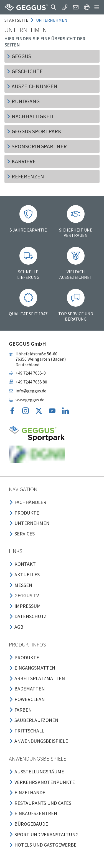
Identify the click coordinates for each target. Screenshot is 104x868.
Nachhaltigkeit (31, 116)
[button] (54, 7)
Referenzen (25, 176)
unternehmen (52, 20)
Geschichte (25, 71)
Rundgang (23, 101)
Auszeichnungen (32, 86)
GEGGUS (19, 56)
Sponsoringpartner (37, 146)
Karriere (21, 161)
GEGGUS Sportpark (34, 131)
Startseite (16, 20)
